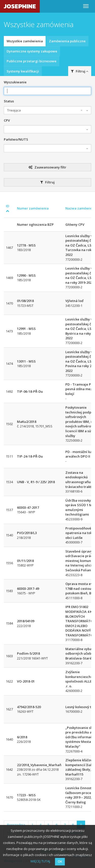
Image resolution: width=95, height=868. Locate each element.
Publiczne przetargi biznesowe (32, 61)
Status (9, 101)
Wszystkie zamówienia (25, 41)
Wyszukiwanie (15, 82)
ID (8, 208)
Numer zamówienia (33, 208)
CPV (7, 120)
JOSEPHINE (20, 6)
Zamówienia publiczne (67, 41)
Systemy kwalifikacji (23, 71)
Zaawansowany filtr (48, 167)
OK (60, 862)
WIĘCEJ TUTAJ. (41, 861)
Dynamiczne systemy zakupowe (32, 51)
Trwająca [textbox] (45, 110)
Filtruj (80, 71)
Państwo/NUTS (16, 139)
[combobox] (48, 110)
